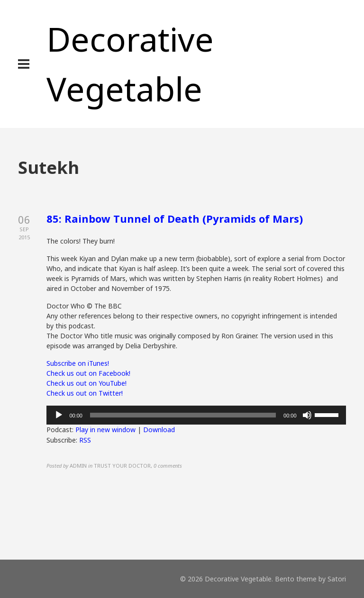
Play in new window (105, 430)
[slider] (183, 415)
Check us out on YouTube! (86, 383)
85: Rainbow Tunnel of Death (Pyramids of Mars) (175, 218)
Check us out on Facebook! (88, 373)
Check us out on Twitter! (85, 393)
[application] (196, 415)
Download (159, 430)
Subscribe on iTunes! (78, 363)
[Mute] (307, 415)
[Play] (59, 415)
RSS (85, 440)
